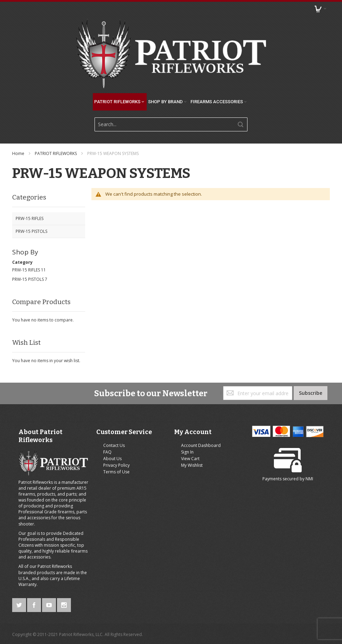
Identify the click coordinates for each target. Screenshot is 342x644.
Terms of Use (116, 472)
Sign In (187, 452)
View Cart (190, 459)
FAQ (107, 452)
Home (19, 153)
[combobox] (171, 124)
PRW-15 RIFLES (26, 270)
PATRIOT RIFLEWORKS (56, 153)
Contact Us (114, 445)
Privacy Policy (116, 465)
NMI (309, 479)
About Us (112, 459)
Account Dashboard (201, 445)
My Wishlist (192, 465)
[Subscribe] (311, 393)
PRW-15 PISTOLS (28, 279)
